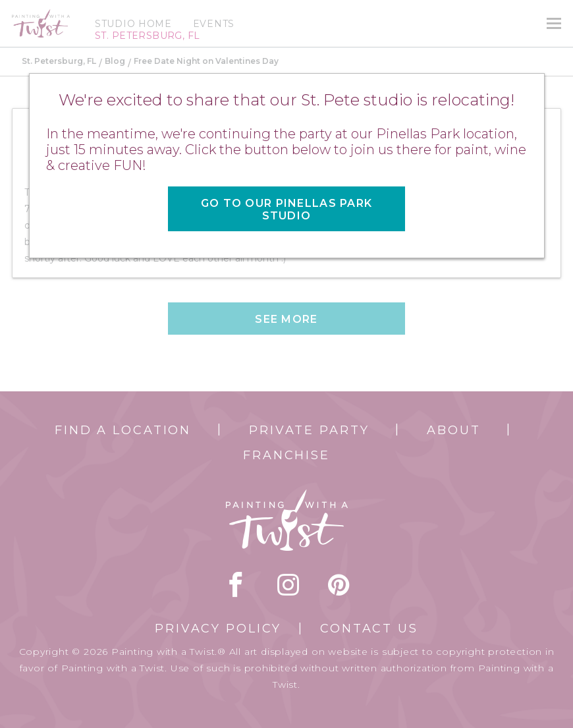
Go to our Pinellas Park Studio (286, 210)
